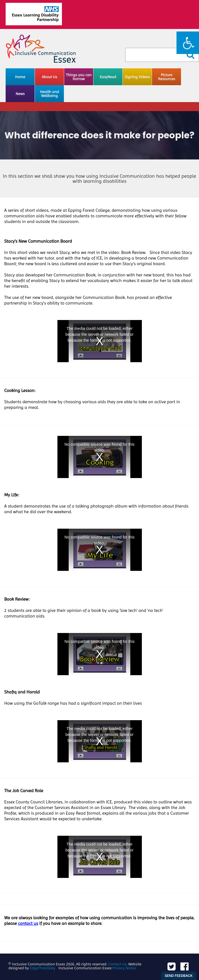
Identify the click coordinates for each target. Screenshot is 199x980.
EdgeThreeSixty (43, 968)
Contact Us (117, 964)
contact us (28, 923)
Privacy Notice (125, 968)
